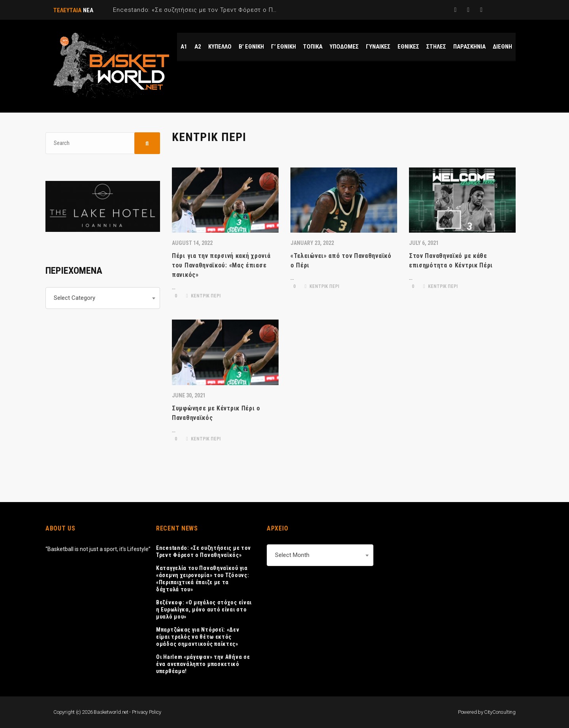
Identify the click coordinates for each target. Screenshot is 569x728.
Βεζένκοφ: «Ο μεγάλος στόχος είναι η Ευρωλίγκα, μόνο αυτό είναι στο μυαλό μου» (204, 609)
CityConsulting (500, 712)
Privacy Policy (147, 712)
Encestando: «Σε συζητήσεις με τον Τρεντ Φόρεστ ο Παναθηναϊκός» (203, 551)
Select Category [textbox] (74, 298)
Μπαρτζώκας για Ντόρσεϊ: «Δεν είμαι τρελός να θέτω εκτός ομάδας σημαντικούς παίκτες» (198, 637)
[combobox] (103, 298)
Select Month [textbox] (292, 555)
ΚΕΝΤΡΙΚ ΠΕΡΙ (203, 296)
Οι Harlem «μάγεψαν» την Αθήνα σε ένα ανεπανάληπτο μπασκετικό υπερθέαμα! (203, 664)
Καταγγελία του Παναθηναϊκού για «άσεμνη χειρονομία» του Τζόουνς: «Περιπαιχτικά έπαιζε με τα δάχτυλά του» (203, 579)
